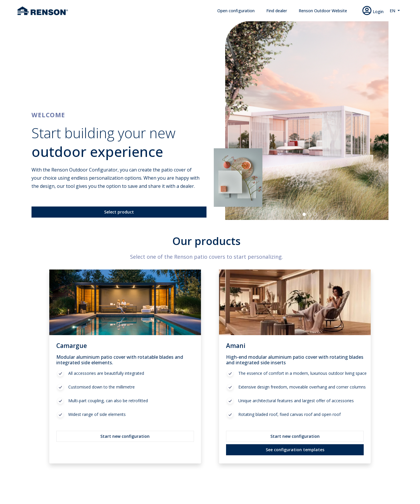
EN (393, 11)
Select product (119, 212)
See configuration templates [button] (295, 450)
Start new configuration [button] (125, 436)
